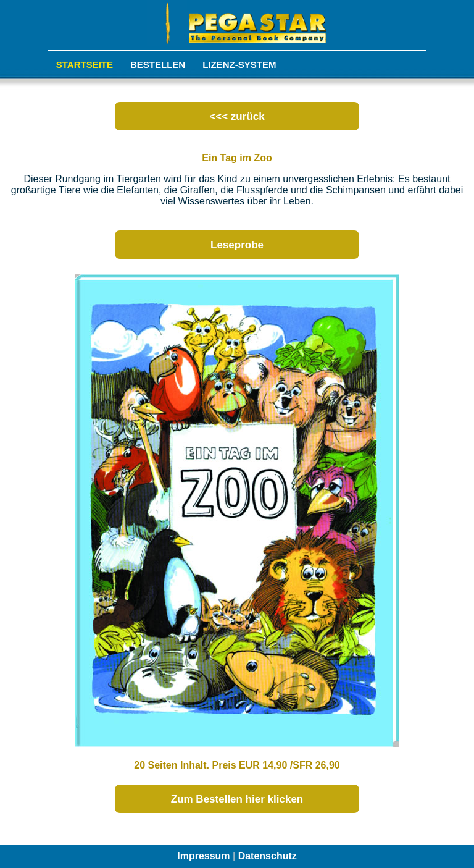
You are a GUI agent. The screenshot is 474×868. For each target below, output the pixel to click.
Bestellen (158, 65)
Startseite (85, 65)
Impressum (203, 856)
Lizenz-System (239, 65)
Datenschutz (268, 856)
